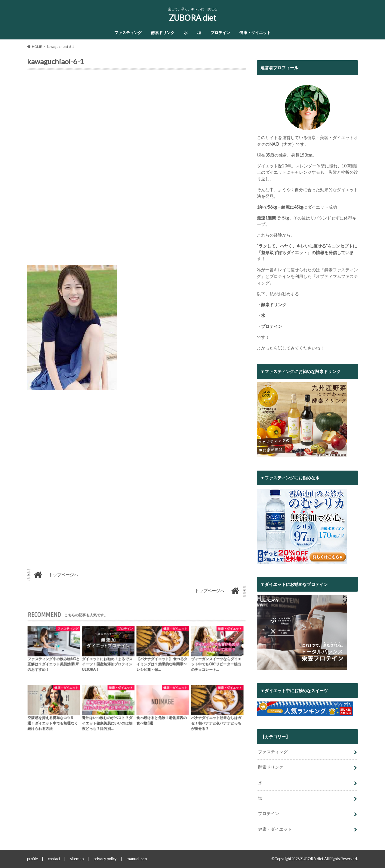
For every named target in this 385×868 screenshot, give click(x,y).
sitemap (77, 859)
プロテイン (220, 33)
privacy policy (105, 859)
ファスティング (128, 33)
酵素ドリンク (163, 33)
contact (54, 859)
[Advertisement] (137, 170)
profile (32, 859)
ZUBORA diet (193, 18)
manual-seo (137, 859)
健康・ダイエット (255, 33)
